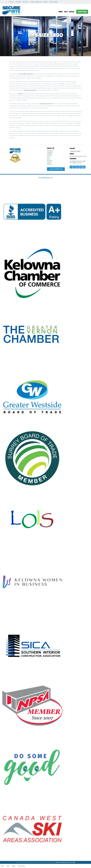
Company (50, 152)
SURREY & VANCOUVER (36, 2)
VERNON (46, 2)
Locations (50, 150)
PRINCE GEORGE (54, 2)
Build (72, 12)
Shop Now (82, 12)
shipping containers (30, 90)
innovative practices (46, 104)
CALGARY (11, 2)
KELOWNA (18, 2)
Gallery (49, 156)
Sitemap (49, 164)
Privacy (49, 162)
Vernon (21, 94)
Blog (48, 159)
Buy (66, 12)
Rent (61, 12)
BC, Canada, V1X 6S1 (76, 163)
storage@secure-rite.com (78, 156)
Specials (50, 161)
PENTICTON (25, 2)
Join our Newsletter (56, 169)
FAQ (48, 157)
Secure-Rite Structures (26, 74)
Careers (50, 154)
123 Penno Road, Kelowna (78, 161)
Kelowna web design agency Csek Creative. (66, 862)
